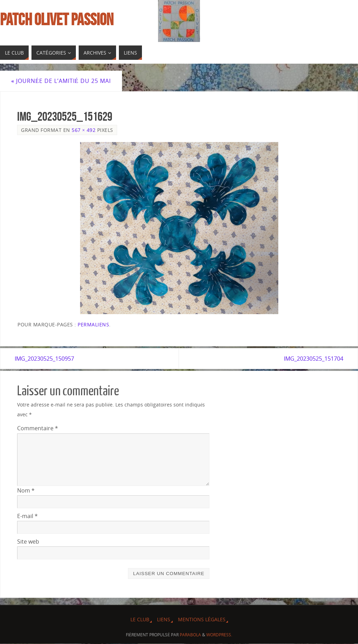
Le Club (140, 620)
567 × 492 (84, 130)
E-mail (27, 516)
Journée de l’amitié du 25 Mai (61, 81)
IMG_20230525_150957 (47, 359)
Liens (164, 620)
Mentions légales (202, 620)
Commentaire (38, 429)
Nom (26, 490)
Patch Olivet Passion (57, 20)
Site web (28, 542)
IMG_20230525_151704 (311, 359)
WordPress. (219, 635)
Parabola (190, 635)
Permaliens (93, 324)
